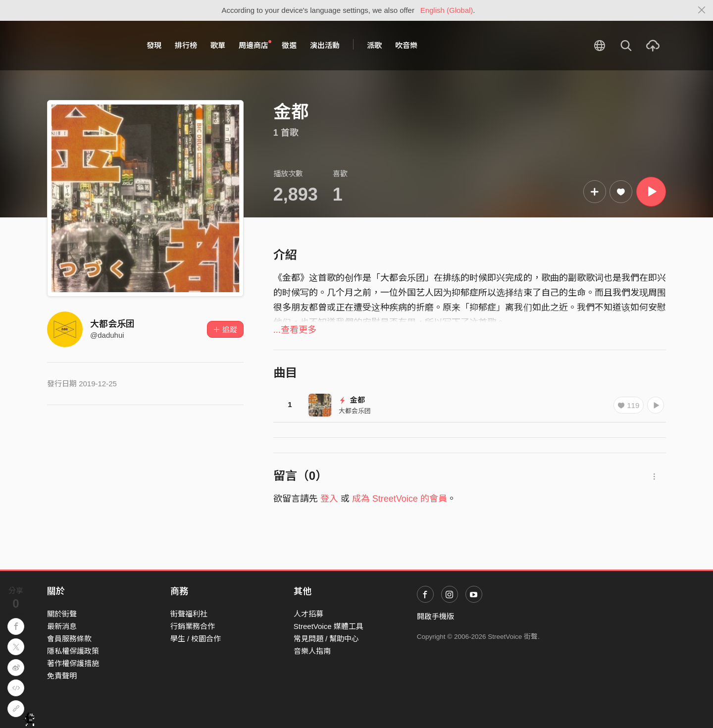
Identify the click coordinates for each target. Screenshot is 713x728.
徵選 (289, 45)
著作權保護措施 (73, 663)
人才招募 (308, 614)
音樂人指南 (312, 651)
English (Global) (447, 10)
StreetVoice (88, 46)
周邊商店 (255, 45)
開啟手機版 (435, 616)
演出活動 (325, 45)
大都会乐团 (112, 324)
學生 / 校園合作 (196, 639)
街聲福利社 (189, 614)
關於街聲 (62, 614)
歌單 (218, 45)
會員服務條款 (69, 639)
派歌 (374, 45)
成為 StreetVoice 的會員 (400, 499)
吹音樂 (406, 45)
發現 (154, 45)
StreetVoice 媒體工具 (329, 626)
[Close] (702, 10)
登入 (329, 499)
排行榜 (186, 45)
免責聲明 (62, 676)
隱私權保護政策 (73, 651)
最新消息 (62, 626)
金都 (352, 400)
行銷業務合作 (193, 626)
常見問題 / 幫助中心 (327, 639)
